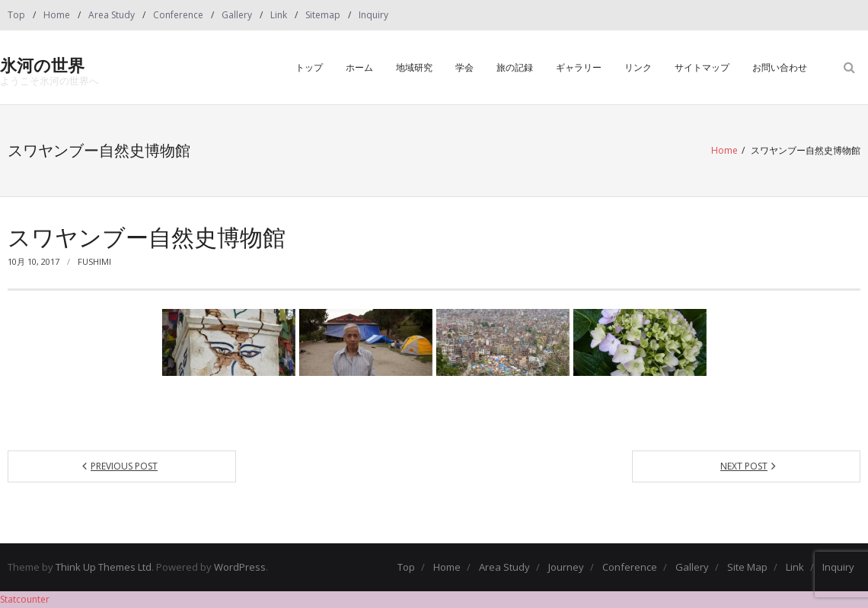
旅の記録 (515, 67)
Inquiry (373, 15)
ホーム (359, 67)
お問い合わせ (780, 67)
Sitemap (323, 15)
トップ (309, 67)
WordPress (240, 567)
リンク (638, 67)
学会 (464, 67)
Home (57, 15)
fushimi (94, 261)
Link (279, 15)
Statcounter (25, 599)
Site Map (747, 567)
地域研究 (414, 67)
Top (16, 15)
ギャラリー (579, 67)
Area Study (112, 15)
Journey (566, 567)
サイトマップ (702, 67)
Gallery (237, 15)
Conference (178, 15)
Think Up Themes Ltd (104, 567)
